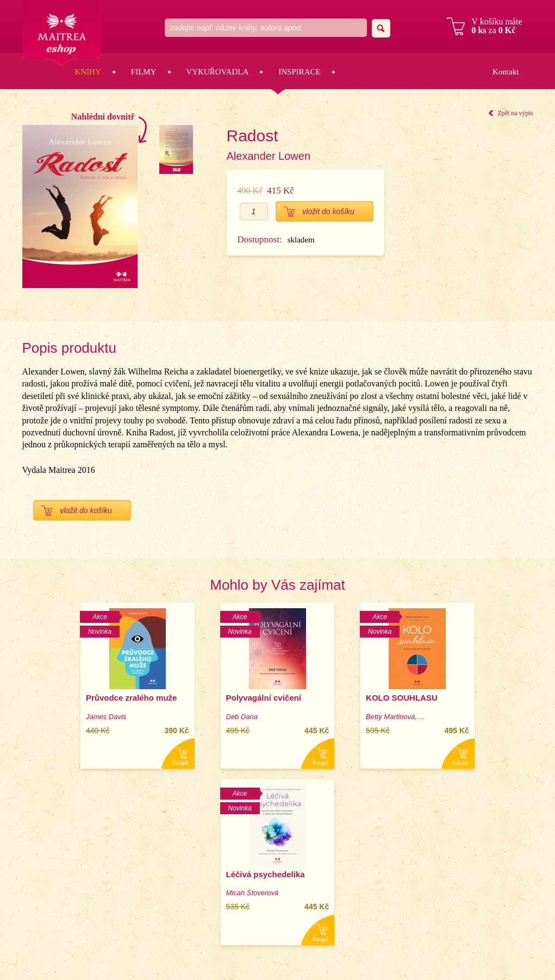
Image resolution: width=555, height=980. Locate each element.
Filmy (144, 72)
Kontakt (506, 72)
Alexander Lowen (269, 156)
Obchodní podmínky (468, 911)
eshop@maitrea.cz (487, 892)
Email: (447, 892)
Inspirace (300, 72)
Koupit (120, 763)
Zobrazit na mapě (463, 873)
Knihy (88, 72)
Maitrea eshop (62, 33)
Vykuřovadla (218, 72)
